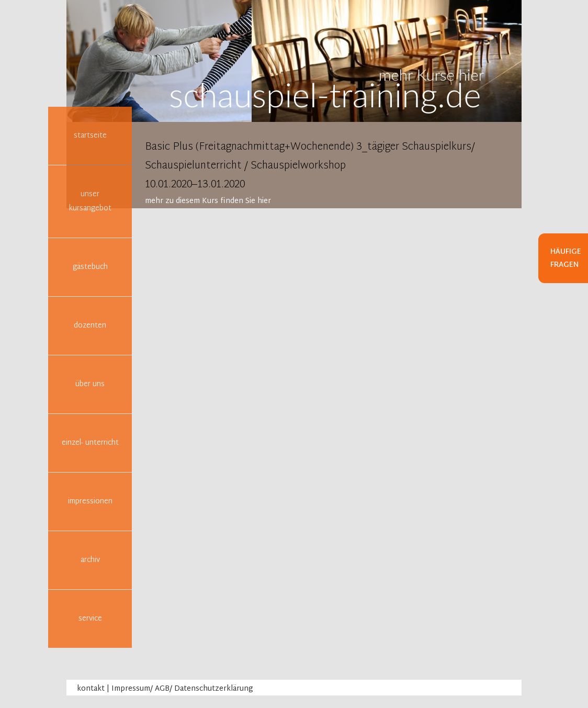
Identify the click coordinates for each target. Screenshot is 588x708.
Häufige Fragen (566, 259)
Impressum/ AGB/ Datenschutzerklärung (182, 689)
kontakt (91, 689)
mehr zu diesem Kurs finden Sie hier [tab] (208, 201)
